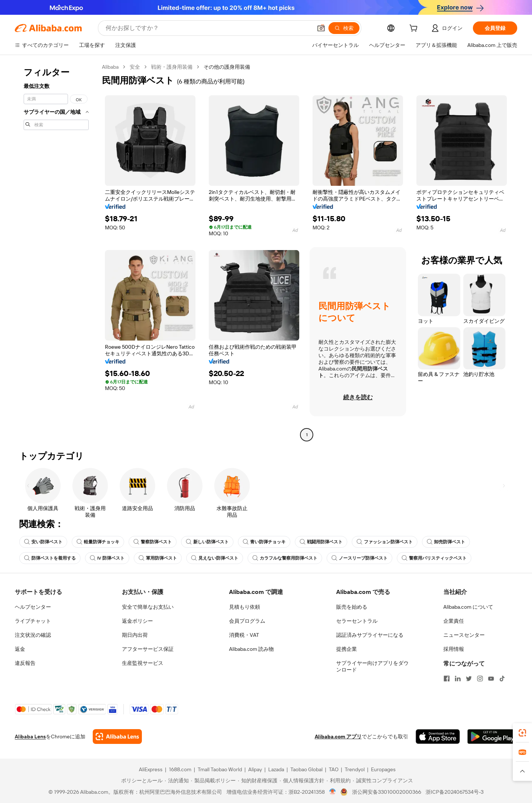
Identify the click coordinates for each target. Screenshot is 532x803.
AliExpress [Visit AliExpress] (151, 769)
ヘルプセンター (33, 607)
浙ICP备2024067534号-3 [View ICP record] (455, 792)
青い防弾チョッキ (264, 542)
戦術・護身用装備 (172, 67)
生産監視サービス (143, 663)
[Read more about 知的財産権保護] (258, 780)
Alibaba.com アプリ (338, 737)
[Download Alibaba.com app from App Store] (438, 737)
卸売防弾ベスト (446, 542)
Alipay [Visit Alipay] (255, 769)
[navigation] (56, 252)
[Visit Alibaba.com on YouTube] (491, 679)
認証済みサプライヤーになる (370, 635)
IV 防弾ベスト (107, 558)
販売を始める (352, 607)
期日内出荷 (135, 635)
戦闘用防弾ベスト (321, 542)
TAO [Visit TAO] (334, 769)
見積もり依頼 (245, 607)
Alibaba (110, 67)
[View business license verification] (333, 792)
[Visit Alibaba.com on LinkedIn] (458, 679)
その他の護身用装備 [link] (227, 67)
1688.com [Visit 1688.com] (180, 769)
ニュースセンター (464, 635)
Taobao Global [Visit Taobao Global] (306, 769)
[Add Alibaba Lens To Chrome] (117, 737)
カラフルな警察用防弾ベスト (285, 558)
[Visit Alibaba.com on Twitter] (469, 679)
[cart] (415, 29)
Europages (383, 769)
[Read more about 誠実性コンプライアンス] (383, 780)
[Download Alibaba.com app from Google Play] (492, 737)
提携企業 (347, 649)
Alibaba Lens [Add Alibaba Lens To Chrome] (30, 737)
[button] (321, 28)
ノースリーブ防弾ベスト (359, 558)
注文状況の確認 (33, 635)
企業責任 (454, 621)
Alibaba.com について (468, 607)
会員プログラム (247, 621)
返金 (20, 649)
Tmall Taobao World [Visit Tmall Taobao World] (220, 769)
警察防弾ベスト (153, 542)
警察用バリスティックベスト (434, 558)
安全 (135, 67)
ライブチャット (33, 621)
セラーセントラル (357, 621)
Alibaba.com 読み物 (251, 649)
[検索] (344, 28)
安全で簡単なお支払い (148, 607)
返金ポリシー (137, 621)
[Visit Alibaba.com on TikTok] (502, 679)
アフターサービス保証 (148, 649)
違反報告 (25, 663)
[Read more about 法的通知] (177, 780)
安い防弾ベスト (43, 542)
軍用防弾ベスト (158, 558)
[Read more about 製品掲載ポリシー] (213, 780)
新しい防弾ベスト (207, 542)
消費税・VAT (244, 635)
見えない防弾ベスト (215, 558)
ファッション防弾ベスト (385, 542)
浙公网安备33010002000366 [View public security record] (387, 792)
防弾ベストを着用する (50, 558)
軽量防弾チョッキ (98, 542)
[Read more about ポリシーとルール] (141, 780)
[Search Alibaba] (208, 28)
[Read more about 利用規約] (339, 780)
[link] (522, 733)
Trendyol (355, 769)
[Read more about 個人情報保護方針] (302, 780)
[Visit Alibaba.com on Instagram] (480, 679)
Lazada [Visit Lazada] (276, 769)
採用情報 (454, 649)
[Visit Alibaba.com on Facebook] (447, 679)
